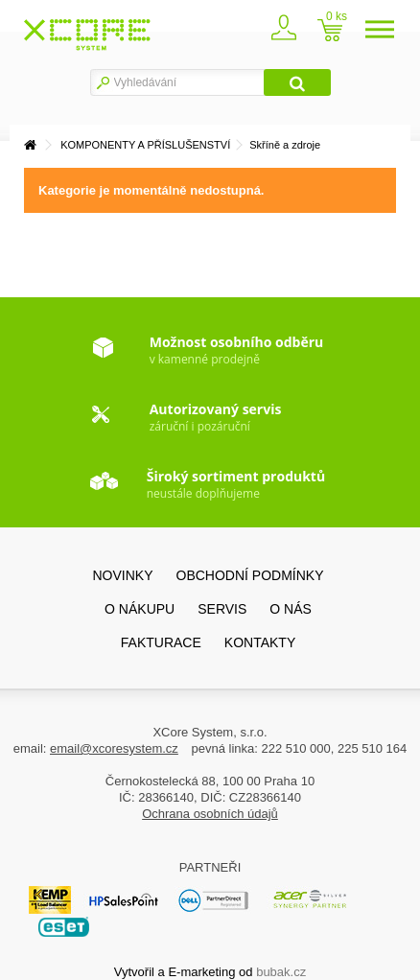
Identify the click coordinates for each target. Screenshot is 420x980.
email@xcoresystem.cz (114, 748)
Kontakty (260, 642)
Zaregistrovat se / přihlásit (284, 32)
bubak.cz (281, 972)
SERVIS (222, 609)
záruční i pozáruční (216, 417)
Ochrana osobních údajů (210, 814)
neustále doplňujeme (236, 484)
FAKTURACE (161, 642)
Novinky (122, 575)
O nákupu (140, 609)
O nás (291, 609)
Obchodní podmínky (250, 575)
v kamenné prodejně (237, 350)
